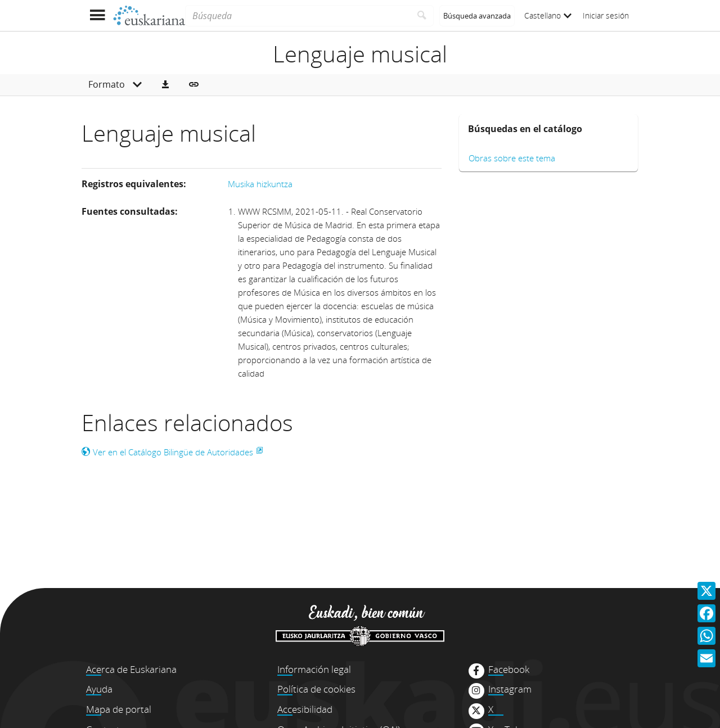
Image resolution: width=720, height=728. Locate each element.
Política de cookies (316, 689)
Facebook (509, 670)
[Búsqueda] (298, 16)
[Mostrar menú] (97, 15)
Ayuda (99, 689)
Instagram (510, 689)
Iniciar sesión (606, 15)
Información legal (314, 669)
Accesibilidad (305, 709)
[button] (165, 85)
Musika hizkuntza (260, 184)
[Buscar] (422, 16)
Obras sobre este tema (512, 158)
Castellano (548, 15)
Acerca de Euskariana (131, 669)
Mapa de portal (119, 709)
